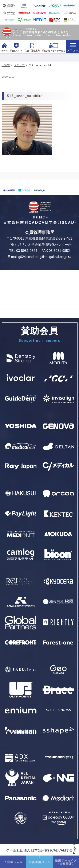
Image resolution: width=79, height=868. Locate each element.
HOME (6, 65)
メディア (19, 65)
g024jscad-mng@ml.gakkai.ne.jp (45, 257)
